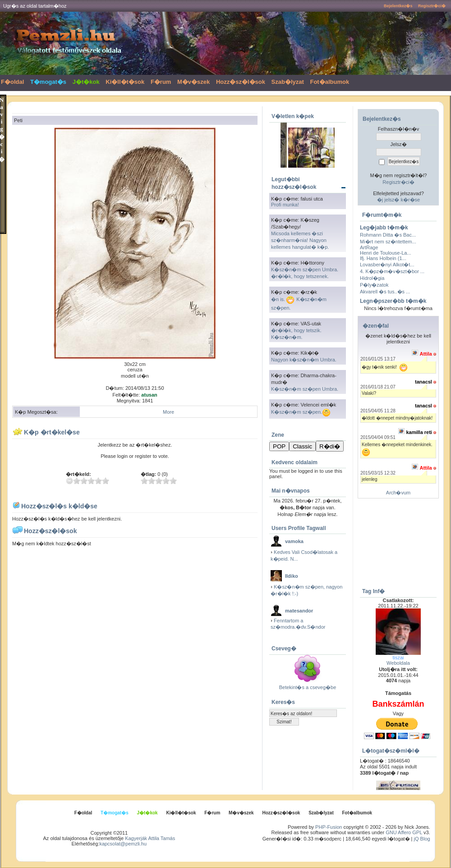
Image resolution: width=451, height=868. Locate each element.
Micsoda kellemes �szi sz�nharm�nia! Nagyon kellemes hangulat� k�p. (300, 240)
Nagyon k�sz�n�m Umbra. (304, 360)
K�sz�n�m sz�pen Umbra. (305, 389)
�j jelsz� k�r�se (398, 200)
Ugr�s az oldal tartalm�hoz (35, 6)
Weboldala (398, 663)
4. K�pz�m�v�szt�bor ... (392, 271)
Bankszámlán (398, 704)
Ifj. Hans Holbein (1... (383, 258)
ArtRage (369, 247)
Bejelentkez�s (398, 6)
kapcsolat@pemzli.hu (123, 844)
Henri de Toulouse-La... (386, 253)
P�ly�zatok (374, 285)
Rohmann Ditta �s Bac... (388, 235)
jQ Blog (422, 839)
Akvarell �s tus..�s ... (385, 292)
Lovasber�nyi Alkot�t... (387, 265)
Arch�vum (398, 493)
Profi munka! (285, 205)
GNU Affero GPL (404, 832)
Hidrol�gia (372, 278)
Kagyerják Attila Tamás (150, 838)
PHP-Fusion (329, 827)
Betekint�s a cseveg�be (308, 687)
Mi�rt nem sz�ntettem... (388, 242)
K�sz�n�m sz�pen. (301, 412)
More (168, 412)
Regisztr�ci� (432, 6)
